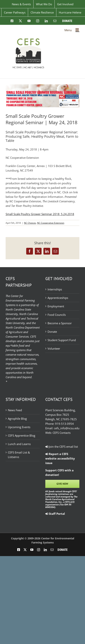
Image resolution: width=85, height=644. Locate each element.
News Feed (15, 410)
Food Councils (57, 315)
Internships (55, 289)
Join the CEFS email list (62, 447)
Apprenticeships (58, 298)
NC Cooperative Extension (51, 223)
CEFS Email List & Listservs (19, 455)
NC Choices (30, 223)
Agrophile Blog (17, 419)
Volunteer (54, 348)
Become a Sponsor (60, 323)
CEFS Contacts (62, 433)
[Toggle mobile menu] (77, 30)
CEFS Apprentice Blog (22, 435)
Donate (52, 332)
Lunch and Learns (19, 444)
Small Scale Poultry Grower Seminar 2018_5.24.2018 (40, 214)
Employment (56, 306)
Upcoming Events (19, 427)
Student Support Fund (62, 340)
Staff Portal (55, 514)
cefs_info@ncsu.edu (67, 428)
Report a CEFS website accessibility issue (60, 458)
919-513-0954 (64, 424)
